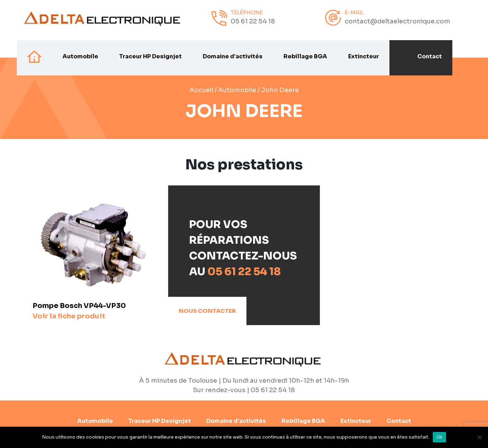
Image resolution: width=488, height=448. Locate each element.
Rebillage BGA (305, 57)
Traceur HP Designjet (150, 57)
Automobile (80, 57)
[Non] (479, 437)
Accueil (201, 90)
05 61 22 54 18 (253, 21)
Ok (439, 437)
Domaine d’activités (233, 57)
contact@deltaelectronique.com (397, 21)
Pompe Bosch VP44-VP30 (79, 311)
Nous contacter (207, 311)
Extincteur (364, 57)
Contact (430, 57)
